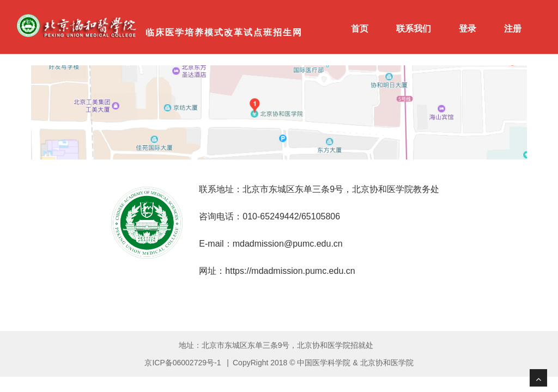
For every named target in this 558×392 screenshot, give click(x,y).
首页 (360, 29)
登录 (468, 29)
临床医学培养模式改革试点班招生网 (224, 32)
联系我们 (414, 29)
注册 (513, 29)
